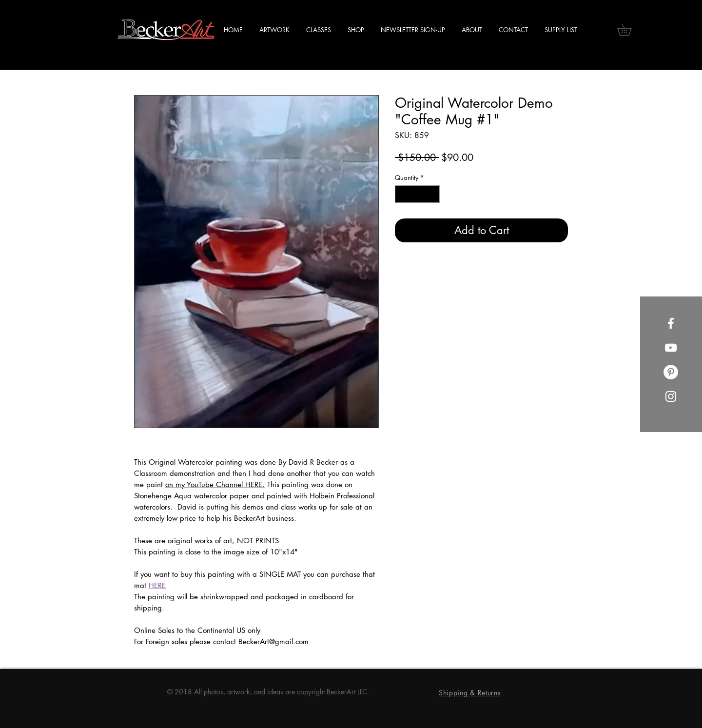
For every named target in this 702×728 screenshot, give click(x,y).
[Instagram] (671, 396)
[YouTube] (671, 348)
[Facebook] (671, 323)
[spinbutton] (418, 194)
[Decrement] (402, 194)
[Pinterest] (671, 372)
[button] (630, 30)
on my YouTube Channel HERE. (215, 484)
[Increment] (433, 194)
